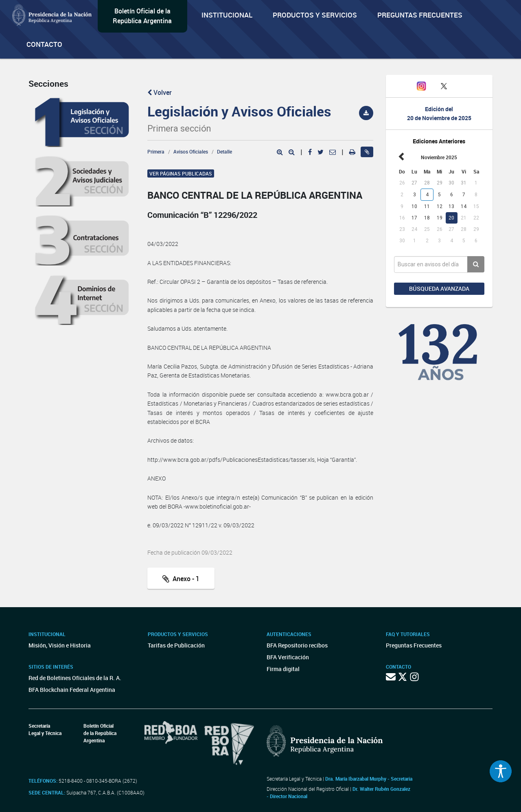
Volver (160, 92)
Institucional (227, 15)
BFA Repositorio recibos (297, 645)
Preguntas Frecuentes (420, 15)
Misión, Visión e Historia (60, 645)
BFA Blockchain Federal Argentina (72, 690)
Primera (156, 151)
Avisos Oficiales (191, 151)
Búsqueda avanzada (439, 289)
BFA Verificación (288, 657)
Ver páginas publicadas (181, 173)
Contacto (44, 44)
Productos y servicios (315, 15)
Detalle (224, 151)
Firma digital (283, 669)
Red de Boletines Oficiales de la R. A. (75, 678)
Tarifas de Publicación (176, 645)
